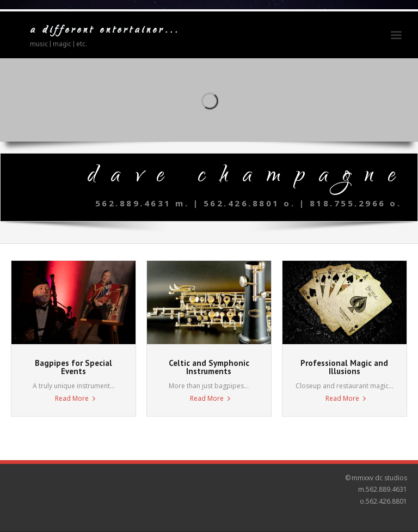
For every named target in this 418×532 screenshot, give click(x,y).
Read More (72, 398)
